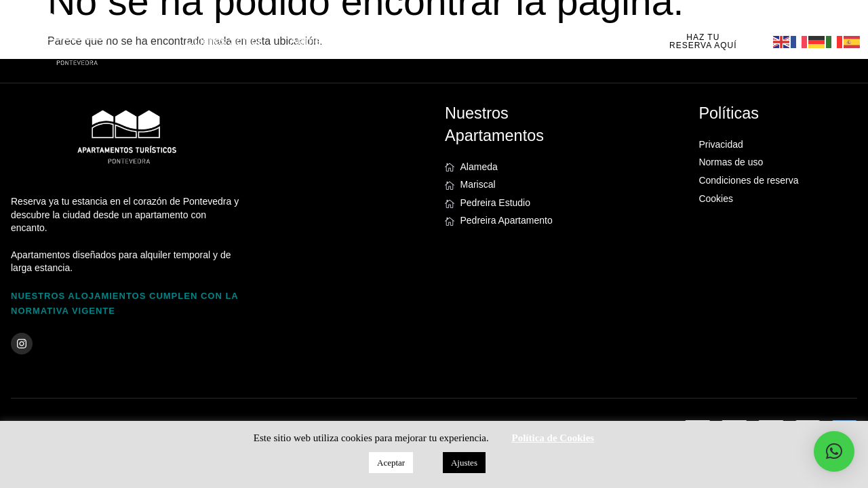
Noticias (514, 41)
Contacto (583, 41)
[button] (834, 451)
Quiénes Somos (224, 41)
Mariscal (380, 41)
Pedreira (448, 41)
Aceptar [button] (391, 463)
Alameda (311, 41)
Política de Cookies (553, 438)
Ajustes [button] (464, 463)
